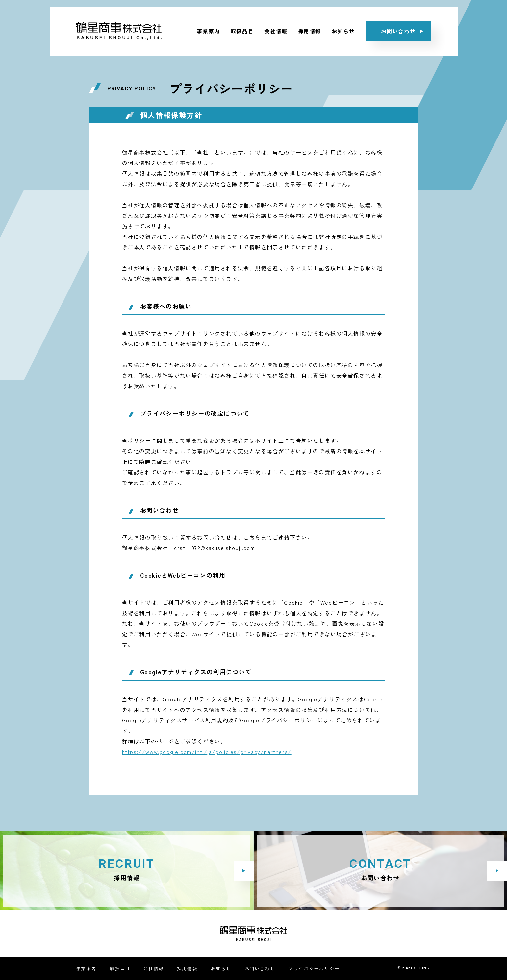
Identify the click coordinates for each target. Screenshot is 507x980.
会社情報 (276, 31)
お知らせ (343, 31)
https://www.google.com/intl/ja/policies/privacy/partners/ (207, 752)
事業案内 (208, 31)
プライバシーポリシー (314, 969)
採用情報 (310, 31)
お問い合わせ (260, 969)
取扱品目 (242, 31)
